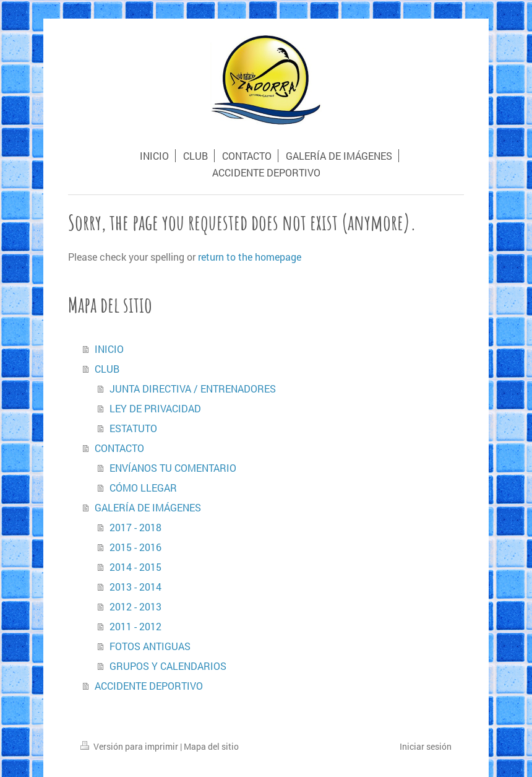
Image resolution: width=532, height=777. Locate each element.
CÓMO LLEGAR (143, 488)
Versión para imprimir (130, 746)
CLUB (107, 369)
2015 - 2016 (135, 547)
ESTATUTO (133, 428)
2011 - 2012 (135, 626)
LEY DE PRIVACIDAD (155, 408)
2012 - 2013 (135, 606)
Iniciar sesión (426, 746)
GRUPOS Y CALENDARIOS (168, 666)
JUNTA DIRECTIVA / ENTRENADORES (193, 389)
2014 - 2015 (135, 567)
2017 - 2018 (135, 527)
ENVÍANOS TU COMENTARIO (173, 468)
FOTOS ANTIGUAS (150, 646)
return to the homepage (250, 257)
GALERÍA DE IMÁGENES (148, 507)
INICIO (109, 349)
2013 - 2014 (135, 587)
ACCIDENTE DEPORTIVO (149, 686)
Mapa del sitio (211, 746)
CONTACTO (119, 448)
